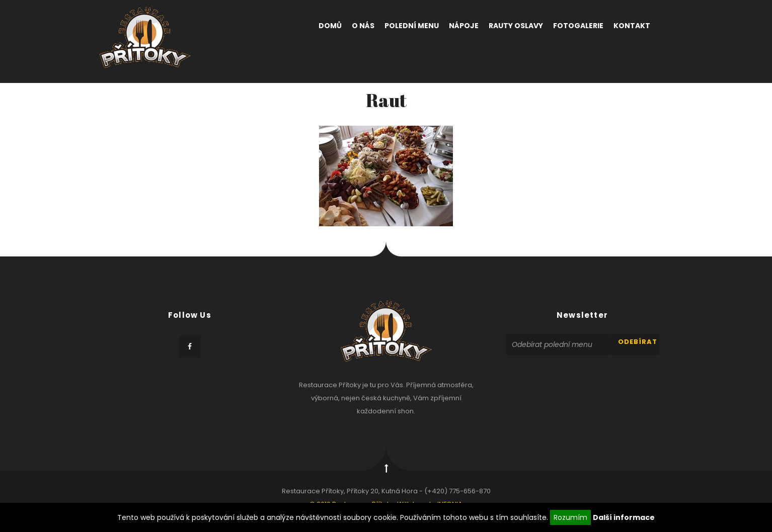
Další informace (624, 517)
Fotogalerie (578, 26)
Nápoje (464, 26)
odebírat (638, 342)
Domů (330, 26)
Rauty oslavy (516, 26)
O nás (363, 26)
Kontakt (632, 26)
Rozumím (570, 517)
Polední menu (412, 26)
